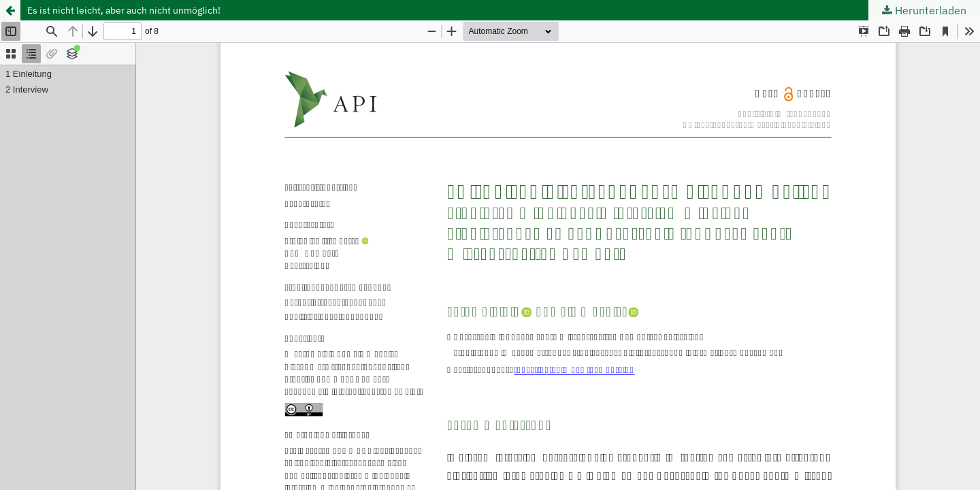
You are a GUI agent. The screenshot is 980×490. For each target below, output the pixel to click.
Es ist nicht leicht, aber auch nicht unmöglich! (124, 10)
